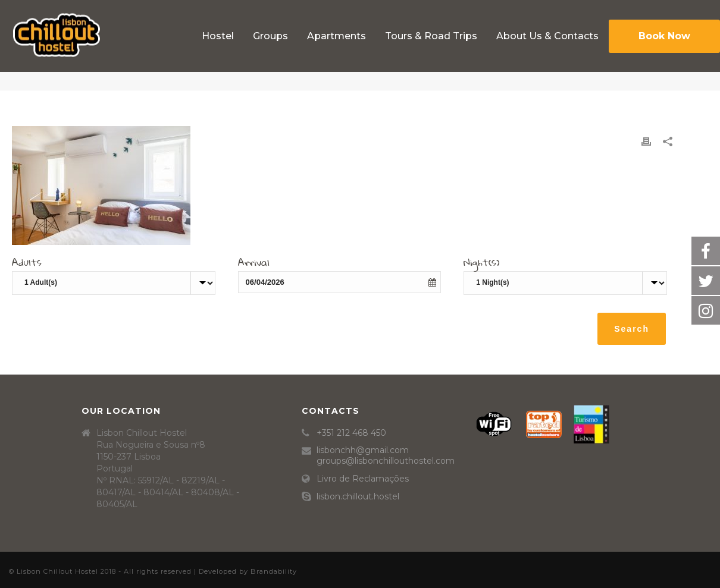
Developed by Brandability (248, 571)
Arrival (254, 264)
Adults (27, 264)
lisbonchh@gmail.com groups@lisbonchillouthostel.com (386, 455)
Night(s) (482, 264)
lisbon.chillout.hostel (358, 496)
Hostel (218, 36)
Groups (270, 36)
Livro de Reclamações (363, 479)
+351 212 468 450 (351, 433)
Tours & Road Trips (431, 36)
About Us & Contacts (547, 36)
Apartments (336, 36)
